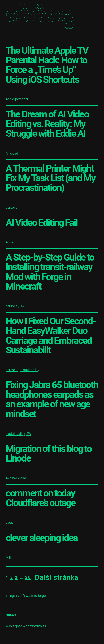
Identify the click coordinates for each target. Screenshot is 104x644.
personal (22, 99)
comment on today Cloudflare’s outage (40, 498)
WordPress (38, 626)
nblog (11, 615)
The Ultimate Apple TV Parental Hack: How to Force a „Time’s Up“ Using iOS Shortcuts (47, 65)
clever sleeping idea (42, 538)
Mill (8, 557)
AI (7, 153)
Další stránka (57, 578)
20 (28, 578)
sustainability (29, 370)
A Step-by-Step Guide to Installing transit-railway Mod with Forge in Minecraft (50, 272)
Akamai (11, 478)
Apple (10, 99)
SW (22, 306)
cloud (14, 153)
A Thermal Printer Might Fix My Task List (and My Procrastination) (50, 178)
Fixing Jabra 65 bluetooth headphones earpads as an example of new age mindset (52, 400)
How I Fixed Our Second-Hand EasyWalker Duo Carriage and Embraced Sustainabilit (51, 336)
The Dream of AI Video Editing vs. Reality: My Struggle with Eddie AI (47, 124)
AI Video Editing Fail (42, 223)
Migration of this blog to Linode (48, 454)
